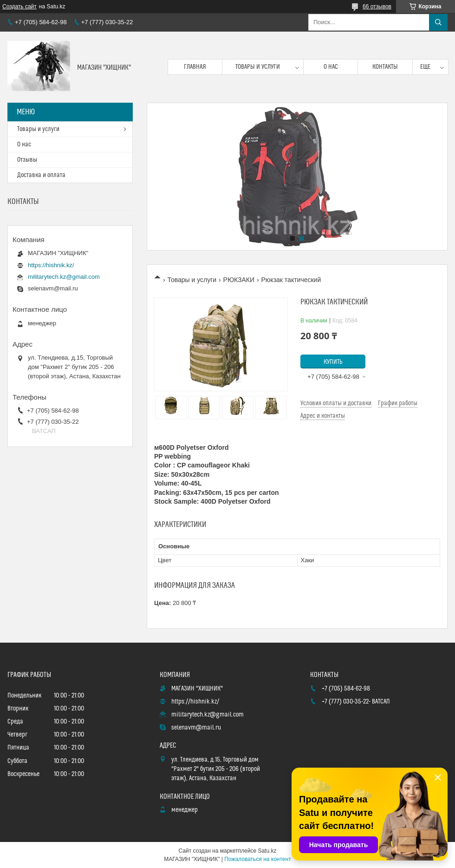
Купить (333, 362)
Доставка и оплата (41, 175)
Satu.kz (267, 851)
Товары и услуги (258, 67)
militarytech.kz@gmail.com (64, 277)
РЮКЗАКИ (239, 280)
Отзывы (27, 160)
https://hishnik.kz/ (51, 265)
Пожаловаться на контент (257, 859)
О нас (331, 67)
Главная (195, 67)
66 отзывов (377, 7)
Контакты (385, 67)
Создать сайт (19, 7)
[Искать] (438, 22)
